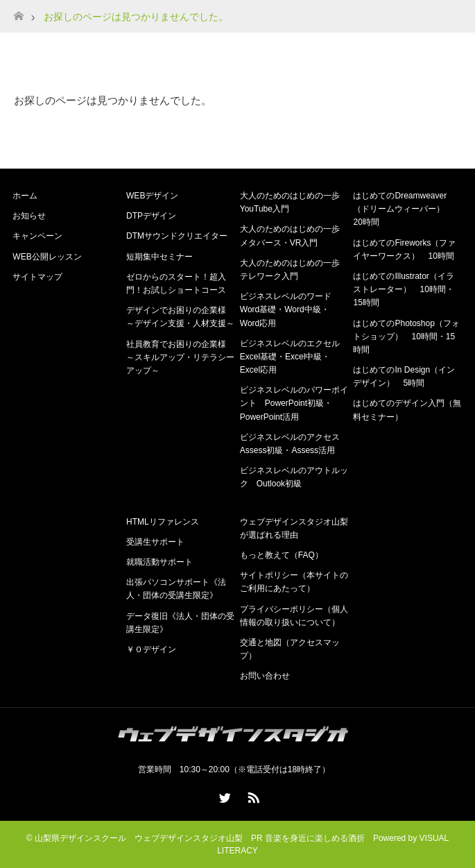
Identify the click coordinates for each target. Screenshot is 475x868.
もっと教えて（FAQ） (282, 555)
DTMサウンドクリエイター (177, 236)
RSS (252, 795)
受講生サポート (155, 542)
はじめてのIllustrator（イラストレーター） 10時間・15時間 (403, 289)
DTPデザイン (151, 216)
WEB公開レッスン (47, 257)
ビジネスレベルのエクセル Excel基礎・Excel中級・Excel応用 (294, 357)
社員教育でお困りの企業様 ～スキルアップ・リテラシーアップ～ (180, 357)
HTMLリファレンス (163, 522)
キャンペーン (37, 236)
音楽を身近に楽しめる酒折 (315, 838)
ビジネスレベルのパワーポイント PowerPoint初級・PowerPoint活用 (294, 403)
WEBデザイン (152, 196)
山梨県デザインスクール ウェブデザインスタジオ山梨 (139, 838)
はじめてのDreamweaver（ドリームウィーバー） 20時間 (403, 209)
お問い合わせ (265, 676)
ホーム (25, 196)
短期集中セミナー (159, 257)
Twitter (223, 795)
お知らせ (29, 216)
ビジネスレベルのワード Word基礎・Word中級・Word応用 (290, 309)
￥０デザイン (151, 649)
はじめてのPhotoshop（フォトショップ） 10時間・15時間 (406, 337)
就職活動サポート (159, 562)
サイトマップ (37, 277)
